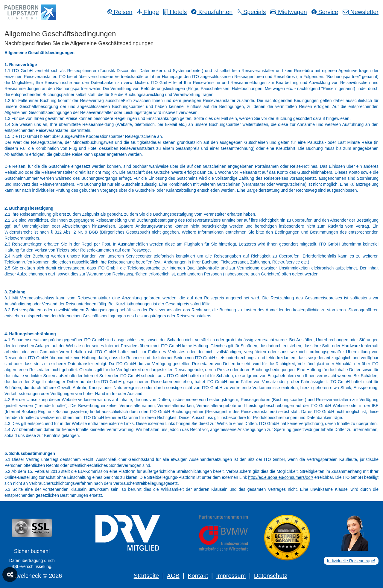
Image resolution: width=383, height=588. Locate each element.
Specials (251, 12)
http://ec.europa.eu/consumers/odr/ (281, 477)
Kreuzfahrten (212, 12)
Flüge (148, 12)
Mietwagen (288, 12)
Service (325, 12)
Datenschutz (271, 576)
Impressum (231, 576)
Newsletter (361, 12)
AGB (173, 576)
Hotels (175, 12)
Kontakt (198, 576)
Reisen (120, 12)
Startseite (146, 576)
